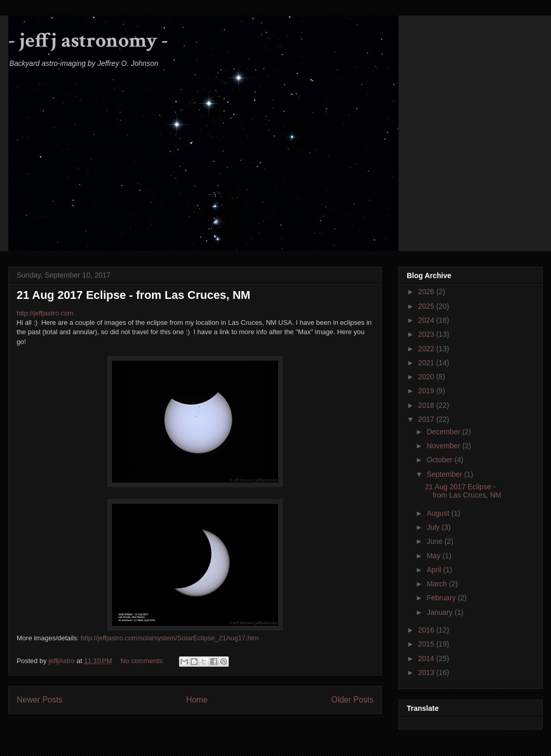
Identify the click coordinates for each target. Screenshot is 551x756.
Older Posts (353, 700)
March (438, 584)
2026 (427, 292)
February (442, 598)
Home (197, 700)
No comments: (143, 661)
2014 (427, 658)
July (434, 527)
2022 (427, 349)
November (444, 446)
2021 (427, 363)
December (444, 432)
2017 (427, 419)
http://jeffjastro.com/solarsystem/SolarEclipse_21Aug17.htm (170, 638)
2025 (427, 306)
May (434, 556)
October (440, 460)
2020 (427, 377)
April (435, 570)
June (435, 541)
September (445, 474)
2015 (427, 644)
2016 (427, 630)
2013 (427, 672)
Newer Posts (39, 700)
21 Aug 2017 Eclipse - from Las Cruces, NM (133, 295)
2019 (427, 391)
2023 (427, 334)
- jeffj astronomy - (88, 40)
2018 (427, 405)
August (439, 513)
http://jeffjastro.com (45, 313)
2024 (427, 320)
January (440, 612)
